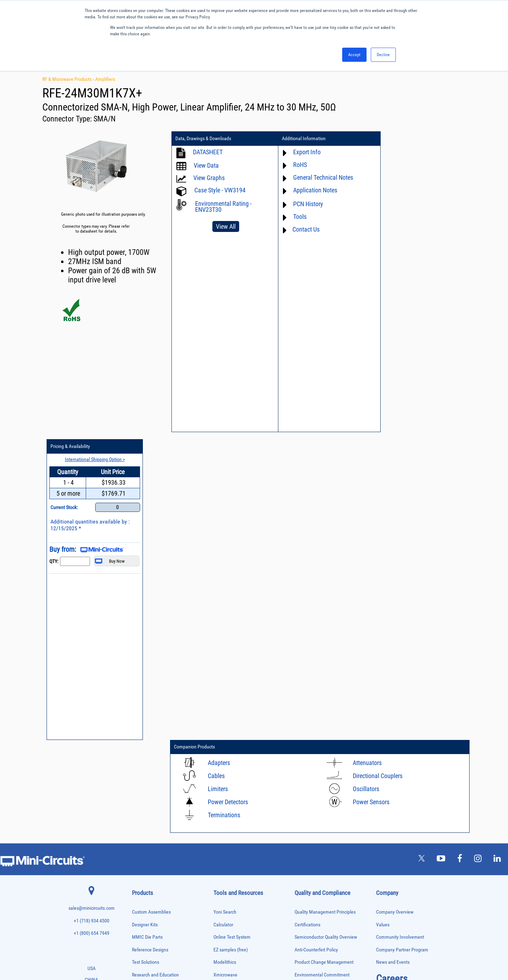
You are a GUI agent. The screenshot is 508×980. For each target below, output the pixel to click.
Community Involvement (400, 629)
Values (383, 617)
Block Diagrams (229, 692)
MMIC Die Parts (147, 629)
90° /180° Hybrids (145, 878)
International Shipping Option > (424, 151)
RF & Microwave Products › (69, 79)
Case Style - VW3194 (220, 190)
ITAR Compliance (311, 704)
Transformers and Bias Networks (157, 930)
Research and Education (155, 667)
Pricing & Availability (402, 139)
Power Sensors (372, 494)
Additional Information (300, 139)
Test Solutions (146, 654)
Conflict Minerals (311, 717)
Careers (392, 671)
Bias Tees (139, 716)
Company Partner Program (402, 642)
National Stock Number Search (243, 742)
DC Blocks (140, 745)
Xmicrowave (225, 667)
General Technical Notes (320, 177)
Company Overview (395, 604)
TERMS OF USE (219, 951)
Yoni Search (225, 604)
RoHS (297, 165)
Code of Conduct (311, 692)
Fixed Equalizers (144, 768)
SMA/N (105, 119)
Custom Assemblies (151, 604)
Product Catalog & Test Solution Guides (251, 704)
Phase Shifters (143, 834)
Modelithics (225, 654)
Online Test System (232, 629)
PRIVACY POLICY (250, 951)
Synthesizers (142, 900)
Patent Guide (226, 730)
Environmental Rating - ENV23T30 (223, 207)
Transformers (142, 923)
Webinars (223, 717)
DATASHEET (208, 152)
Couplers (139, 731)
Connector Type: (68, 119)
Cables (218, 468)
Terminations (225, 507)
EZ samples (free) (231, 642)
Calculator (223, 617)
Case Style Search (231, 755)
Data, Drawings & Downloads (203, 139)
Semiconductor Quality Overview (326, 629)
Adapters (220, 455)
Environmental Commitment (322, 667)
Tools (296, 217)
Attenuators (368, 455)
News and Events (393, 654)
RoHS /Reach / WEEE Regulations (327, 679)
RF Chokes (140, 886)
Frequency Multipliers (148, 782)
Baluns (137, 709)
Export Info (303, 152)
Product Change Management (324, 654)
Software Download (232, 767)
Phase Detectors (144, 827)
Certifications (307, 617)
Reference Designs (150, 642)
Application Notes (312, 190)
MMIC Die (139, 804)
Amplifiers (105, 79)
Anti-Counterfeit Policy (316, 642)
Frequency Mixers (145, 775)
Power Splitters (144, 863)
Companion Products (196, 439)
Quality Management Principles (325, 604)
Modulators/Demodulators (152, 812)
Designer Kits (145, 617)
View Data (206, 165)
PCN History (305, 204)
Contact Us (303, 229)
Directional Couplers (378, 468)
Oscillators (367, 481)
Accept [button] (354, 55)
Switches (139, 893)
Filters (137, 760)
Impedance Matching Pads (152, 790)
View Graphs (209, 178)
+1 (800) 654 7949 (92, 625)
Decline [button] (383, 55)
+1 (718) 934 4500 (92, 613)
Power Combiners (145, 841)
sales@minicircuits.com (92, 600)
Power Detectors (229, 494)
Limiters (219, 481)
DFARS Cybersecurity (315, 730)
